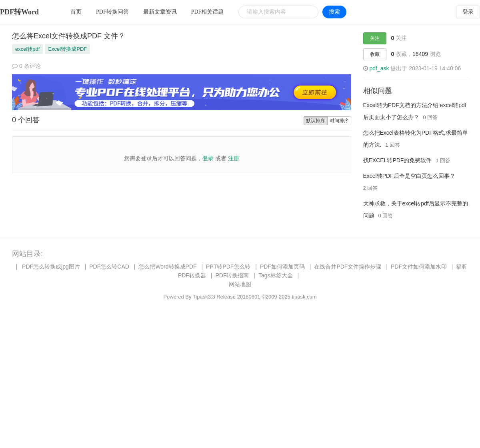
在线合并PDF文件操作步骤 (348, 267)
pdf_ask (379, 68)
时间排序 (339, 121)
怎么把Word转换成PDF (167, 267)
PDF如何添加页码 (282, 267)
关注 (375, 38)
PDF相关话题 (208, 12)
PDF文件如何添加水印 (419, 267)
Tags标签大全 (276, 275)
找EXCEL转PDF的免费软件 (398, 160)
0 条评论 (26, 66)
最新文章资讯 (160, 12)
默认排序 (316, 121)
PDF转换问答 (112, 12)
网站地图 (240, 284)
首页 (76, 12)
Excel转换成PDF (67, 49)
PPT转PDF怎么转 (228, 267)
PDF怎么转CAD (109, 267)
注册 (234, 158)
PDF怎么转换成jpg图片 (51, 267)
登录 (468, 12)
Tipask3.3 (204, 297)
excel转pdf (27, 49)
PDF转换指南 (232, 275)
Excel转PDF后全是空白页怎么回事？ (409, 176)
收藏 (375, 54)
